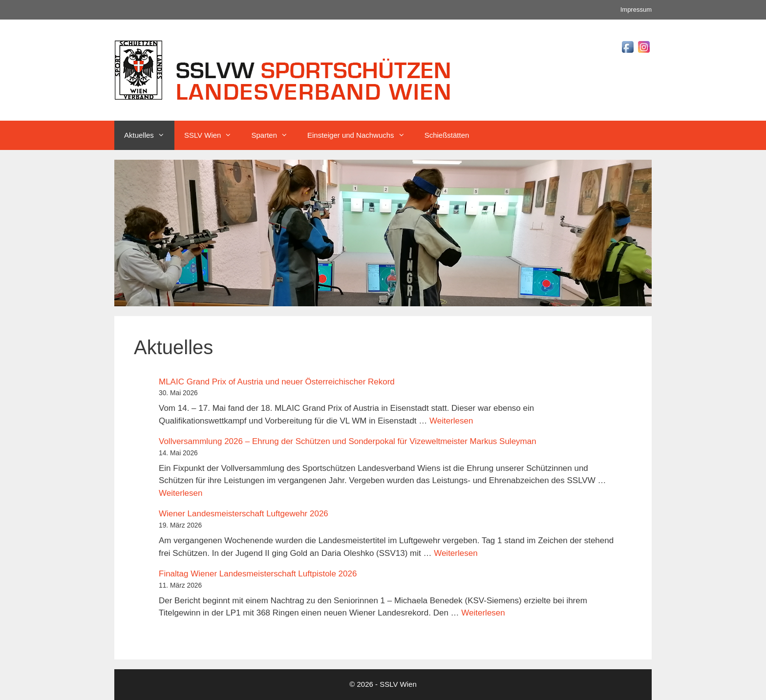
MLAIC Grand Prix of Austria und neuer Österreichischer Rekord (277, 382)
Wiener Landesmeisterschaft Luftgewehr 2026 (244, 514)
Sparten (274, 135)
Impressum (636, 10)
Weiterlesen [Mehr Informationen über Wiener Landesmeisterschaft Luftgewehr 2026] (456, 553)
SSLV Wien (213, 135)
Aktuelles (149, 135)
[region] (383, 233)
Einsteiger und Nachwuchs (361, 135)
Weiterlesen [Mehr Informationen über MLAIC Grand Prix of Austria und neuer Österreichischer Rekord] (451, 421)
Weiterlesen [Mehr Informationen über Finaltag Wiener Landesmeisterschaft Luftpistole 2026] (483, 613)
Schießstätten (447, 135)
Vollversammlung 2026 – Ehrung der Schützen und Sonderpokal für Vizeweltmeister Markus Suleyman (348, 441)
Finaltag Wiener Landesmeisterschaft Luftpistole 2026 (258, 574)
